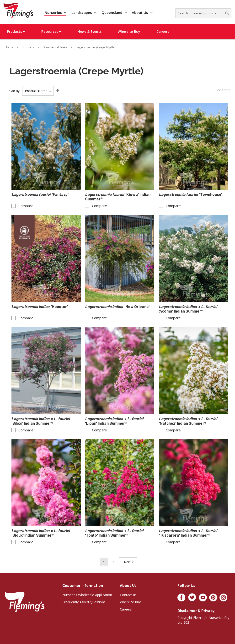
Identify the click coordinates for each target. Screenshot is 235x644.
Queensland (112, 12)
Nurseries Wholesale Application (87, 595)
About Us (140, 12)
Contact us (128, 595)
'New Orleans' (117, 306)
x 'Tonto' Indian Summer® (115, 533)
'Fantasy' (40, 194)
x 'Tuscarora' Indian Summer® (188, 533)
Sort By (14, 91)
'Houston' (40, 306)
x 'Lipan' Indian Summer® (115, 421)
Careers (126, 609)
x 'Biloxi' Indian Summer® (41, 421)
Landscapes (82, 12)
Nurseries (54, 12)
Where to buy (130, 602)
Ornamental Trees (55, 47)
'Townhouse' (190, 194)
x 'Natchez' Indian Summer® (188, 421)
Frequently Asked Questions (84, 602)
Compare (26, 206)
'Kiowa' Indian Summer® (118, 197)
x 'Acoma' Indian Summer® (188, 309)
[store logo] (18, 10)
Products (28, 47)
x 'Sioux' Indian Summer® (41, 533)
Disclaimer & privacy (196, 611)
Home (9, 47)
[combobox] (203, 13)
